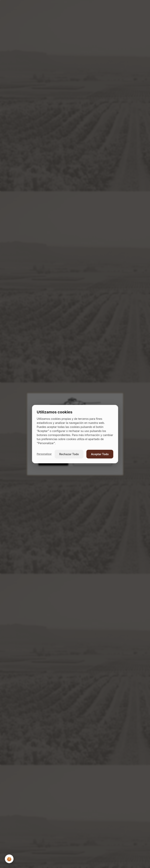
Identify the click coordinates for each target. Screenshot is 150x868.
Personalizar (44, 454)
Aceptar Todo (100, 454)
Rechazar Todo (69, 454)
